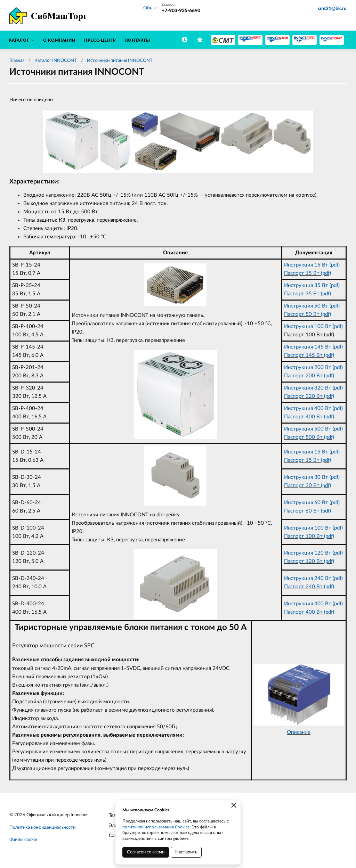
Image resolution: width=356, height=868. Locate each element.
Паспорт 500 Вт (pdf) (309, 437)
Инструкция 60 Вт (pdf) (312, 503)
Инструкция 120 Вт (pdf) (313, 553)
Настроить (186, 852)
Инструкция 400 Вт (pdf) (313, 408)
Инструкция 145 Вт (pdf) (313, 347)
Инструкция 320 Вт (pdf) (313, 388)
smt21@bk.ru (332, 9)
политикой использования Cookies (156, 827)
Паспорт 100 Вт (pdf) (309, 536)
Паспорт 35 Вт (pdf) (308, 294)
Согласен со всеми (146, 852)
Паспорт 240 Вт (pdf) (309, 587)
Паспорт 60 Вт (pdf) (308, 511)
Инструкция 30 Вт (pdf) (312, 477)
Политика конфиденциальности (42, 828)
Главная (17, 61)
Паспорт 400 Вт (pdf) (309, 417)
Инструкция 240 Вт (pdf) (313, 578)
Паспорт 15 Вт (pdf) (308, 273)
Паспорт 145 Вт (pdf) (309, 355)
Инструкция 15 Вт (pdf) (312, 265)
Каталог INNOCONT (56, 61)
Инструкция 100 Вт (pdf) (313, 326)
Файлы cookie (23, 840)
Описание (299, 732)
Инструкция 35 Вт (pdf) (312, 285)
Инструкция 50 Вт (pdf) (312, 306)
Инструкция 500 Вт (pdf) (313, 429)
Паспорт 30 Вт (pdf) (308, 486)
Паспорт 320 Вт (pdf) (309, 396)
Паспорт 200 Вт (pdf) (309, 376)
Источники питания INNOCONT (120, 61)
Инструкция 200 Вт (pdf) (313, 367)
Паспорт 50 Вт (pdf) (308, 314)
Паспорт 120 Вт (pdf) (309, 561)
